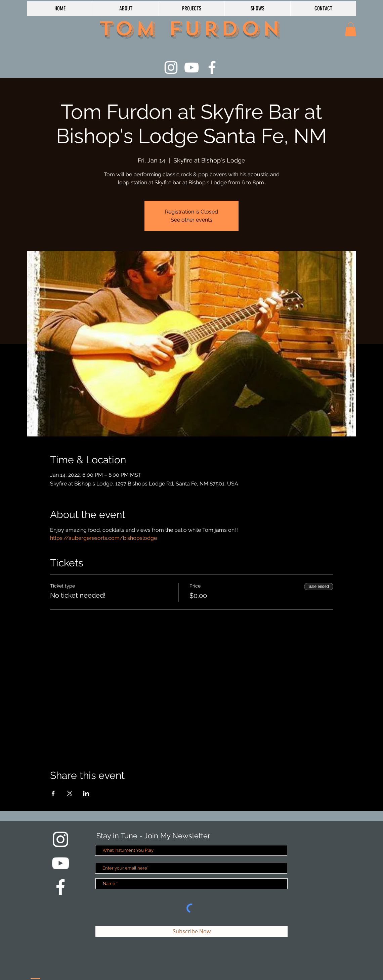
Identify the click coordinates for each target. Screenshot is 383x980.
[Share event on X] (70, 793)
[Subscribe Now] (191, 931)
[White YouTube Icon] (191, 67)
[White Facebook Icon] (212, 67)
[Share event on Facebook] (53, 793)
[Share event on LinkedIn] (86, 793)
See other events (191, 220)
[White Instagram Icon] (171, 67)
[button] (351, 29)
